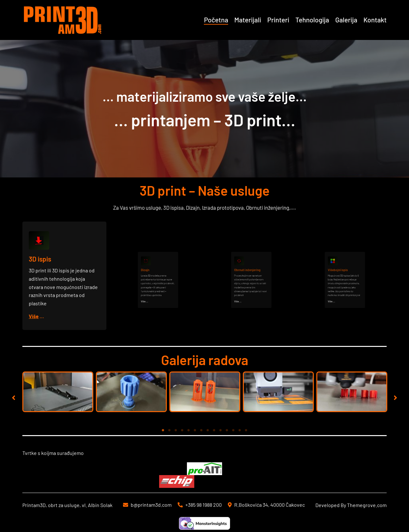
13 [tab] (240, 430)
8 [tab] (208, 430)
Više (34, 316)
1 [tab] (163, 430)
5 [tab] (189, 430)
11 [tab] (227, 430)
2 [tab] (169, 430)
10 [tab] (220, 430)
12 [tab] (233, 430)
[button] (14, 398)
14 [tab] (246, 430)
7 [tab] (201, 430)
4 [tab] (182, 430)
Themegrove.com (367, 505)
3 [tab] (176, 430)
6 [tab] (195, 430)
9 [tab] (214, 430)
